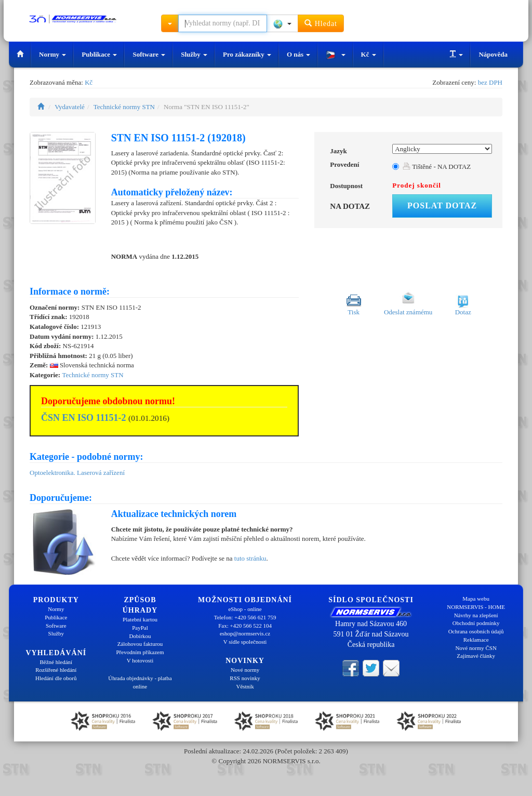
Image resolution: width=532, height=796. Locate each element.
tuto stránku (250, 558)
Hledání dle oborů (56, 678)
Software (149, 54)
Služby (194, 54)
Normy (52, 54)
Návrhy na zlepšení (476, 615)
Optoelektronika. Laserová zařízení (77, 473)
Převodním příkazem (140, 652)
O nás (298, 54)
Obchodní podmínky (476, 623)
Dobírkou (140, 636)
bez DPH (490, 82)
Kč (369, 54)
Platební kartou (140, 619)
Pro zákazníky (247, 54)
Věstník (245, 686)
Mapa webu (476, 599)
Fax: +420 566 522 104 (245, 626)
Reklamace (476, 640)
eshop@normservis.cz (245, 633)
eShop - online (245, 609)
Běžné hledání (56, 662)
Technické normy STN (124, 107)
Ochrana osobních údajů (476, 631)
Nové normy (245, 670)
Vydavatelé (70, 107)
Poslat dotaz (442, 205)
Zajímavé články (476, 656)
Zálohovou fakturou (140, 644)
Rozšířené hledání (56, 670)
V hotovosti (140, 660)
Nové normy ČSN (476, 648)
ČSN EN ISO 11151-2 (84, 418)
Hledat (321, 23)
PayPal (140, 628)
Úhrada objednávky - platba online (140, 682)
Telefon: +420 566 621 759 (245, 617)
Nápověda (493, 54)
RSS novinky (245, 678)
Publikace (99, 54)
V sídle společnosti (245, 642)
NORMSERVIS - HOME (476, 607)
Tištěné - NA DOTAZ (437, 167)
